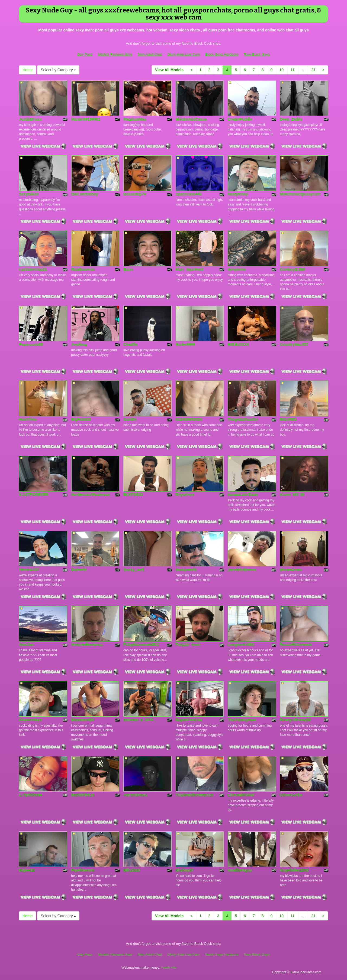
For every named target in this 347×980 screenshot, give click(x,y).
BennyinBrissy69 (295, 720)
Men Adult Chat (150, 54)
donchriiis (237, 269)
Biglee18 (27, 870)
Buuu (128, 269)
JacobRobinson (242, 570)
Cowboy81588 (293, 269)
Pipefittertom (83, 870)
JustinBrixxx (30, 119)
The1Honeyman (242, 720)
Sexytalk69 (29, 194)
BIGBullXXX (238, 344)
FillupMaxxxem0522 (141, 645)
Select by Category (58, 70)
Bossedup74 (135, 194)
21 (313, 70)
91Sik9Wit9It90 (189, 419)
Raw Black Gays (257, 54)
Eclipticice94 (30, 795)
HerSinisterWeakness (91, 495)
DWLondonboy (85, 194)
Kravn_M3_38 (292, 495)
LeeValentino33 (33, 269)
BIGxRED (288, 419)
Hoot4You (28, 419)
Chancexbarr (31, 720)
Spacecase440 (189, 194)
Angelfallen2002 (295, 870)
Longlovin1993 (241, 645)
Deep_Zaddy (291, 119)
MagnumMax (135, 119)
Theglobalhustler (243, 419)
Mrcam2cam (291, 570)
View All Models (169, 70)
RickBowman (83, 269)
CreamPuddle (240, 119)
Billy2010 (132, 870)
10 (281, 70)
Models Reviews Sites (115, 54)
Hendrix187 (29, 570)
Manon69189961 (86, 119)
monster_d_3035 (138, 720)
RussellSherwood (296, 645)
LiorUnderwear (241, 795)
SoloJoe (26, 645)
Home (28, 70)
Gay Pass (85, 54)
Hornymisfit (186, 570)
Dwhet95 (79, 570)
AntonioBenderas (87, 645)
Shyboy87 (185, 870)
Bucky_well (134, 570)
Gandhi (130, 419)
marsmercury (135, 795)
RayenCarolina (189, 720)
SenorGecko (291, 795)
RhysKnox (185, 495)
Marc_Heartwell (190, 269)
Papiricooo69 (31, 344)
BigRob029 (81, 419)
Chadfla (130, 344)
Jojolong (79, 344)
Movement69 (83, 720)
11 (293, 70)
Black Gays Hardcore (222, 54)
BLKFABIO (133, 495)
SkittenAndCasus (191, 119)
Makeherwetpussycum (300, 194)
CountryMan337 (294, 344)
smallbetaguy (240, 870)
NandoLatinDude (243, 495)
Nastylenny (238, 194)
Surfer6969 (185, 344)
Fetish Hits (169, 968)
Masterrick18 (83, 795)
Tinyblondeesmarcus (195, 795)
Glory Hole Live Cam (184, 54)
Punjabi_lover (188, 645)
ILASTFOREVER (34, 495)
